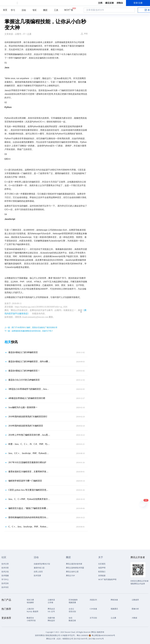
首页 (5, 10)
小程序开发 (31, 621)
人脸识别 (30, 609)
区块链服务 (73, 600)
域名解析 (30, 603)
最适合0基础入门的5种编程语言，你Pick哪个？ (29, 362)
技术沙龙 (5, 572)
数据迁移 (72, 621)
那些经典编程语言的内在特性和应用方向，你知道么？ (29, 517)
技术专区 (5, 587)
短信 (70, 618)
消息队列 (93, 600)
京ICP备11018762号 (96, 639)
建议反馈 (109, 3)
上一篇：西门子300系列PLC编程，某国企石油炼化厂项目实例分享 (31, 327)
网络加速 (114, 600)
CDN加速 (93, 609)
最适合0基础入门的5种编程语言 (23, 352)
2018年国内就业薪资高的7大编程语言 (26, 426)
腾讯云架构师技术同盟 (75, 568)
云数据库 (135, 600)
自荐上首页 (38, 572)
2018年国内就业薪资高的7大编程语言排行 (28, 417)
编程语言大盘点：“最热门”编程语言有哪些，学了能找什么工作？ (29, 508)
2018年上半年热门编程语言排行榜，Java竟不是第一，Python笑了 (29, 435)
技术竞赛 (37, 576)
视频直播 (72, 603)
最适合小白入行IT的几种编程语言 (24, 380)
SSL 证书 (51, 612)
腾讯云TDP (70, 576)
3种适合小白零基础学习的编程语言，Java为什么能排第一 (29, 389)
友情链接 (102, 576)
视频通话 (114, 609)
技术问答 (5, 568)
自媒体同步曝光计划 (42, 564)
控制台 (120, 3)
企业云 (71, 609)
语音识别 (72, 612)
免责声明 (102, 568)
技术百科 (5, 583)
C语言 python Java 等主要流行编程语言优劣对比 (29, 490)
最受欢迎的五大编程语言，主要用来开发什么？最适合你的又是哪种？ (29, 472)
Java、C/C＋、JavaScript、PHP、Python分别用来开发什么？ (29, 453)
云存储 (50, 603)
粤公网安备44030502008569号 (103, 635)
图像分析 (135, 609)
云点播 (113, 618)
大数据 (134, 618)
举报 (84, 34)
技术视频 (5, 576)
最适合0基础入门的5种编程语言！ (24, 371)
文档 (100, 3)
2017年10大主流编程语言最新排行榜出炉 (27, 462)
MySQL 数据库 (33, 612)
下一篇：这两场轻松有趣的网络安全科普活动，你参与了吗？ (29, 331)
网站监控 (51, 621)
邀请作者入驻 (39, 568)
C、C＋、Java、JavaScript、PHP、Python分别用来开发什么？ (29, 527)
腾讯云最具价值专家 (74, 564)
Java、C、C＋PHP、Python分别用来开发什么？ (29, 499)
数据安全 (30, 618)
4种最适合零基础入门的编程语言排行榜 (27, 398)
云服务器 (51, 600)
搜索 (132, 10)
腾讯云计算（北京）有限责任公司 (60, 639)
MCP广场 (69, 10)
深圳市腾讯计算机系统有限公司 (48, 635)
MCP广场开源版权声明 (107, 579)
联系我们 (102, 572)
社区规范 (102, 564)
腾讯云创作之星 (72, 572)
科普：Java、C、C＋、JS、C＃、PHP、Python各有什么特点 (29, 444)
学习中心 (5, 579)
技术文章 (5, 564)
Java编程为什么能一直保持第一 (23, 407)
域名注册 (30, 600)
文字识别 (93, 618)
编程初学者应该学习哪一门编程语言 (25, 481)
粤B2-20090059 (83, 635)
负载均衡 (51, 618)
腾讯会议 (51, 609)
